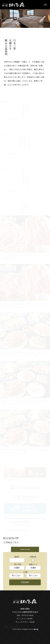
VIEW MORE (25, 549)
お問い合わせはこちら (13, 627)
